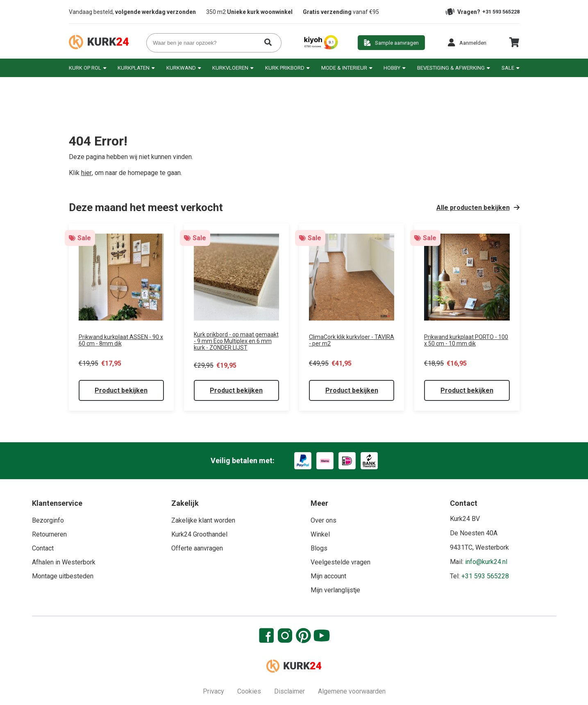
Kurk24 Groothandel (199, 534)
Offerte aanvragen (197, 548)
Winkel (320, 534)
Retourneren (49, 534)
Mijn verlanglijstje (335, 590)
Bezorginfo (48, 520)
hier (86, 173)
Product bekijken (121, 390)
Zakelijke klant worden (203, 520)
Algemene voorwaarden (352, 691)
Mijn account (328, 576)
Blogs (319, 548)
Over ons (324, 520)
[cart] (514, 45)
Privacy (213, 691)
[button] (467, 43)
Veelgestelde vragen (341, 562)
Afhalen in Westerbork (64, 562)
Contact (43, 548)
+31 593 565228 (501, 12)
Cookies (249, 691)
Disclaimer (289, 691)
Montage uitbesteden (63, 576)
